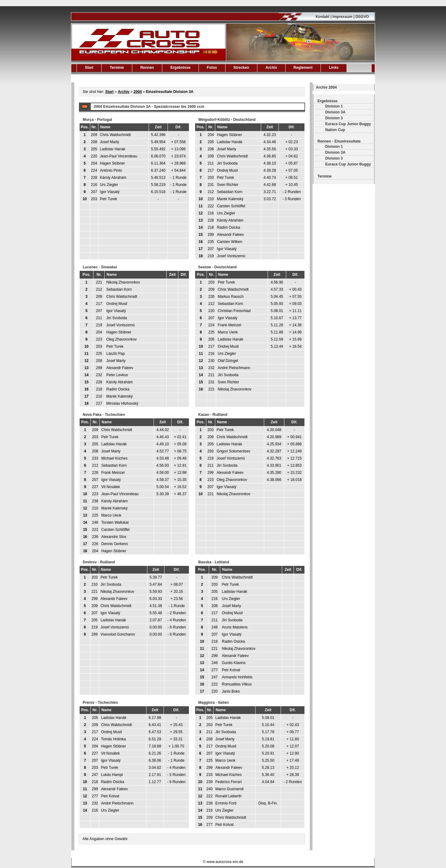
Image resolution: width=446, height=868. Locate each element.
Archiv (271, 68)
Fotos (212, 68)
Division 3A (335, 112)
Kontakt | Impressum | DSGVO (342, 17)
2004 (138, 92)
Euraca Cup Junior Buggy (348, 124)
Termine (117, 68)
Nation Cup (335, 130)
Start (89, 68)
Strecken (241, 68)
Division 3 (334, 118)
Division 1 (334, 106)
